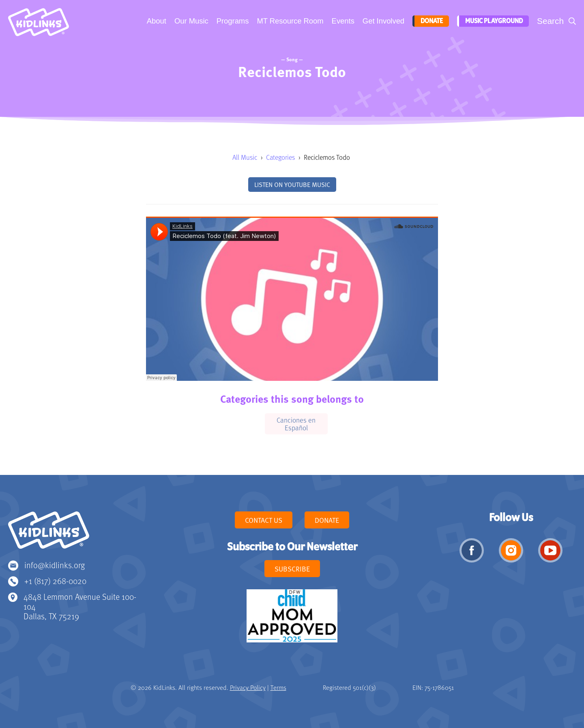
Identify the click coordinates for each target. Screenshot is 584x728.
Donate (430, 21)
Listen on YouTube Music (292, 185)
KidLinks (49, 534)
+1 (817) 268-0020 (55, 581)
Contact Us (264, 520)
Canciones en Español (296, 424)
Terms (278, 687)
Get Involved (383, 21)
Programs (232, 21)
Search (550, 21)
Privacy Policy (248, 687)
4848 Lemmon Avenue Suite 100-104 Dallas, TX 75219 (80, 606)
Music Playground (493, 21)
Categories (280, 157)
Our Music (191, 21)
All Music (245, 157)
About (156, 21)
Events (342, 21)
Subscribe (292, 569)
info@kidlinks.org (55, 565)
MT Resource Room (289, 21)
